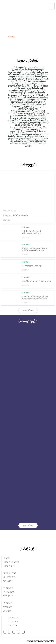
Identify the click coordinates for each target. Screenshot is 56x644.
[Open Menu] (52, 6)
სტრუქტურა (8, 581)
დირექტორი (8, 588)
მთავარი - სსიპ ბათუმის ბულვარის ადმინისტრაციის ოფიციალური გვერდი (12, 5)
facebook (5, 632)
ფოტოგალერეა (10, 573)
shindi (5, 641)
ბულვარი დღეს (9, 566)
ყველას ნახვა (28, 310)
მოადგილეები (9, 592)
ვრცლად (11, 36)
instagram (9, 632)
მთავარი (7, 558)
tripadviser (23, 632)
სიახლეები (8, 607)
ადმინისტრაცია (9, 577)
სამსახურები (8, 596)
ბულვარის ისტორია (11, 562)
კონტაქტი (7, 611)
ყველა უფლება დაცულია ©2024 (40, 641)
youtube (14, 632)
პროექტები (8, 603)
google (19, 632)
